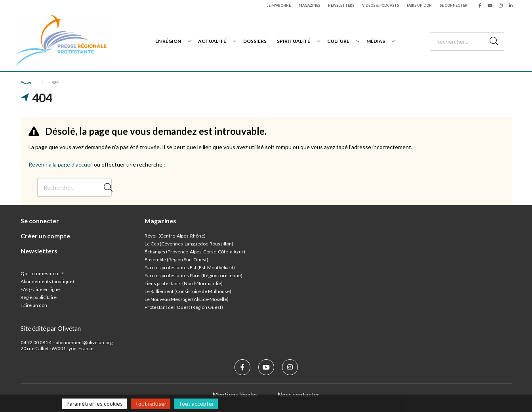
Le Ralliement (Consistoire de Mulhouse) (188, 291)
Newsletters (341, 5)
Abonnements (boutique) (47, 281)
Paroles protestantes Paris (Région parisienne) (194, 275)
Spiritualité (294, 41)
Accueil (27, 82)
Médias (376, 41)
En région (168, 41)
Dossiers (255, 41)
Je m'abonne (279, 5)
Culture (338, 41)
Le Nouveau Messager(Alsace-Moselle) (187, 299)
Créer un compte (45, 236)
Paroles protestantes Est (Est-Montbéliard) (190, 267)
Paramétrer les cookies (94, 403)
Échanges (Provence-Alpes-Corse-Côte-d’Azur (194, 252)
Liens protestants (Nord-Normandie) (184, 283)
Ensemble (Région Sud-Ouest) (176, 260)
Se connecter (454, 5)
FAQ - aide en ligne (40, 289)
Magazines (309, 5)
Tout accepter (196, 403)
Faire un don (419, 5)
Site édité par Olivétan (51, 328)
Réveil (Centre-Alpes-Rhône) (175, 236)
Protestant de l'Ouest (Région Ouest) (184, 307)
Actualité (212, 41)
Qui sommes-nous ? (42, 273)
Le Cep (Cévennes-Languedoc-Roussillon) (189, 244)
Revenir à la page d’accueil (61, 164)
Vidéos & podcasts (380, 5)
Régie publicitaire (39, 297)
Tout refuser (151, 403)
